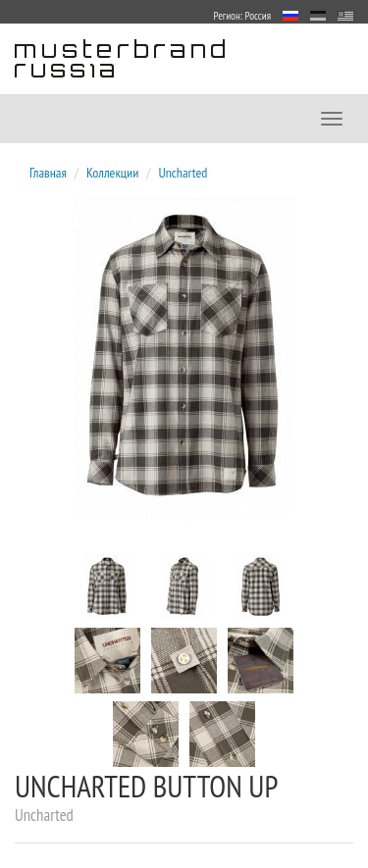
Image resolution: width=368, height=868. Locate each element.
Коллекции (112, 173)
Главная (48, 173)
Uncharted (183, 173)
